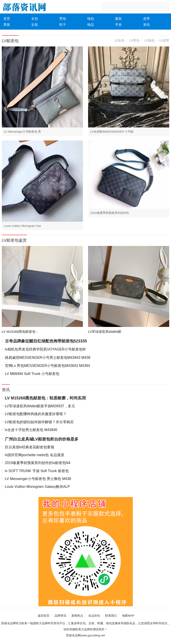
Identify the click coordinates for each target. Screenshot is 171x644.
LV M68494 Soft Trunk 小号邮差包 (32, 374)
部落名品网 (73, 635)
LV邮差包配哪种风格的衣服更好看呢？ (36, 414)
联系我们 (111, 616)
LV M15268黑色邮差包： (20, 332)
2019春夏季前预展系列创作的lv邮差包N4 (38, 463)
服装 (118, 19)
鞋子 (63, 25)
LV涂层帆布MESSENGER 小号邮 (112, 132)
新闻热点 (77, 616)
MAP (131, 616)
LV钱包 (149, 40)
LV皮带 (164, 40)
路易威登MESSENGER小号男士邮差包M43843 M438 (48, 358)
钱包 (91, 19)
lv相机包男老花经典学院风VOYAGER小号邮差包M (45, 349)
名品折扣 (94, 616)
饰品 (91, 25)
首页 (7, 19)
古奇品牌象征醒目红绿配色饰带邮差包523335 (46, 341)
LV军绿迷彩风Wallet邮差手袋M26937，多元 (40, 406)
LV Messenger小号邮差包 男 (22, 132)
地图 (125, 616)
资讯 (147, 25)
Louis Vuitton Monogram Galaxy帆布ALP (37, 487)
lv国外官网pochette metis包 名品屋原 (35, 455)
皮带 (147, 19)
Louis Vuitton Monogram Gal (22, 226)
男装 (7, 25)
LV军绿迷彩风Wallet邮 (105, 332)
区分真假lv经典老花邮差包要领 (30, 447)
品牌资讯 (60, 616)
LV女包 (120, 40)
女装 (35, 25)
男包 (63, 19)
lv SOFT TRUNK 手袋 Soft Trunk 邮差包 (37, 471)
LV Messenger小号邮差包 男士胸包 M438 (38, 479)
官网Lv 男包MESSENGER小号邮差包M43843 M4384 (48, 366)
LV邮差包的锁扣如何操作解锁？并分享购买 (39, 422)
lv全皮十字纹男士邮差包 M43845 (31, 430)
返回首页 (44, 616)
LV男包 (134, 40)
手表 (118, 25)
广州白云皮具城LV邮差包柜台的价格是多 (42, 439)
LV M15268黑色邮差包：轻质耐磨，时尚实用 (45, 398)
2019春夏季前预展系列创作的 (110, 213)
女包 (35, 19)
